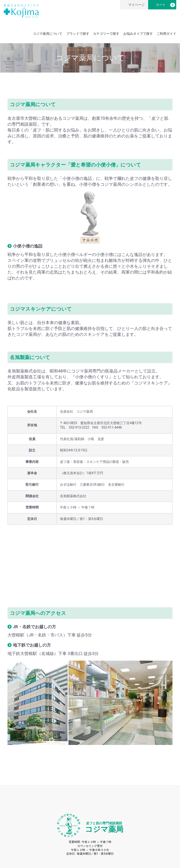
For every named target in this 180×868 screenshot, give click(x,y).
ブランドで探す (78, 34)
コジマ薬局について (48, 34)
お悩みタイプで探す (138, 34)
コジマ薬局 (104, 827)
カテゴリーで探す (106, 34)
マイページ (133, 5)
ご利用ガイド (166, 34)
